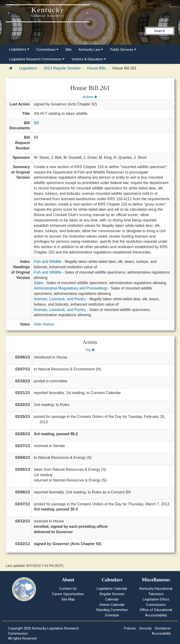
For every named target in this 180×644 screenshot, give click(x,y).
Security (145, 628)
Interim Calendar (112, 605)
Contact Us (68, 589)
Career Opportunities (68, 594)
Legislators (19, 49)
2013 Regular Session (62, 68)
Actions (90, 97)
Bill (36, 123)
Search (160, 31)
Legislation (28, 68)
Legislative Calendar (112, 589)
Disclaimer (163, 628)
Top (90, 350)
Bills (69, 50)
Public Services (123, 50)
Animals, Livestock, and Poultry (60, 299)
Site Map (68, 599)
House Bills (96, 68)
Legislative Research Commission (37, 59)
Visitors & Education (89, 59)
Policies (130, 628)
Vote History (44, 324)
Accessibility (161, 633)
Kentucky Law (91, 50)
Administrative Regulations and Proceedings (71, 288)
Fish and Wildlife (47, 262)
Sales (38, 283)
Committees (47, 50)
